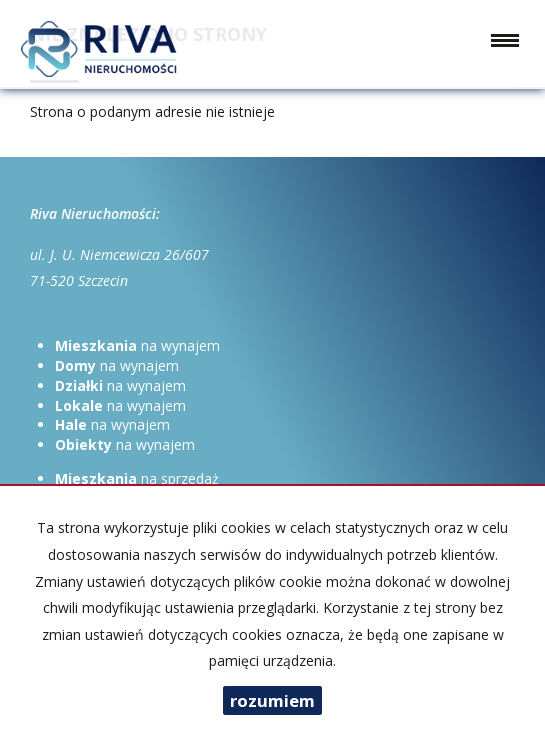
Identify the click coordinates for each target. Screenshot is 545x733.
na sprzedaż (137, 478)
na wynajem (137, 345)
